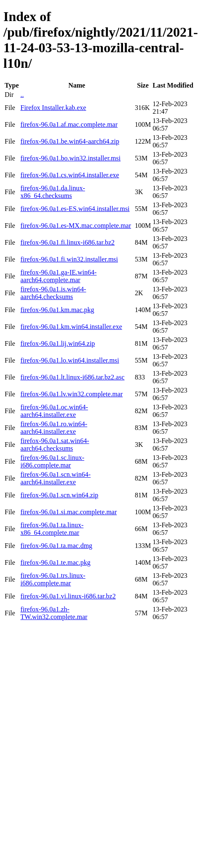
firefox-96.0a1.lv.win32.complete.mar (71, 394)
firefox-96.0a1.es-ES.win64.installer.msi (75, 209)
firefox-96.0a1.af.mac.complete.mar (69, 124)
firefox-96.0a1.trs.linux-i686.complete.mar (53, 579)
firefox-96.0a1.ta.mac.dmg (56, 546)
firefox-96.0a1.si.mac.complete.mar (68, 512)
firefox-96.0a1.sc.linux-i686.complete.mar (52, 461)
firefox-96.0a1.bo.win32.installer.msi (70, 158)
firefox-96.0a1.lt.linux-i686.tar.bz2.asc (72, 377)
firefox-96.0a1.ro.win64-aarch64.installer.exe (54, 428)
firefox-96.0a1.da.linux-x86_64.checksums (52, 192)
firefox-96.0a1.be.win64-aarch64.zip (70, 141)
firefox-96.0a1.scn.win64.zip (59, 495)
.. (22, 95)
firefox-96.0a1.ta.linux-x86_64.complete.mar (52, 529)
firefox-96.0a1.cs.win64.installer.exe (70, 175)
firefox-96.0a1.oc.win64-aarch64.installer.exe (54, 411)
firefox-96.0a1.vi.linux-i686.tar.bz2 (68, 596)
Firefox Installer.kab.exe (53, 108)
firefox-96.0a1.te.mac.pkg (55, 562)
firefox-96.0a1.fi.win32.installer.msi (69, 259)
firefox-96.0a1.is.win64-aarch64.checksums (53, 293)
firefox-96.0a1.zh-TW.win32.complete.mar (54, 613)
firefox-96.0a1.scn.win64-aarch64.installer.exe (55, 478)
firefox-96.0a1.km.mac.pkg (57, 310)
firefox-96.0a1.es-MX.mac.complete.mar (76, 226)
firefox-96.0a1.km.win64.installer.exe (71, 327)
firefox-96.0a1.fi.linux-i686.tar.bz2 (67, 242)
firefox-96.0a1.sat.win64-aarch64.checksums (55, 445)
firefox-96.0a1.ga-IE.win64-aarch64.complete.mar (58, 276)
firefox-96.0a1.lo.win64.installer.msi (70, 360)
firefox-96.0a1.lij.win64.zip (58, 343)
